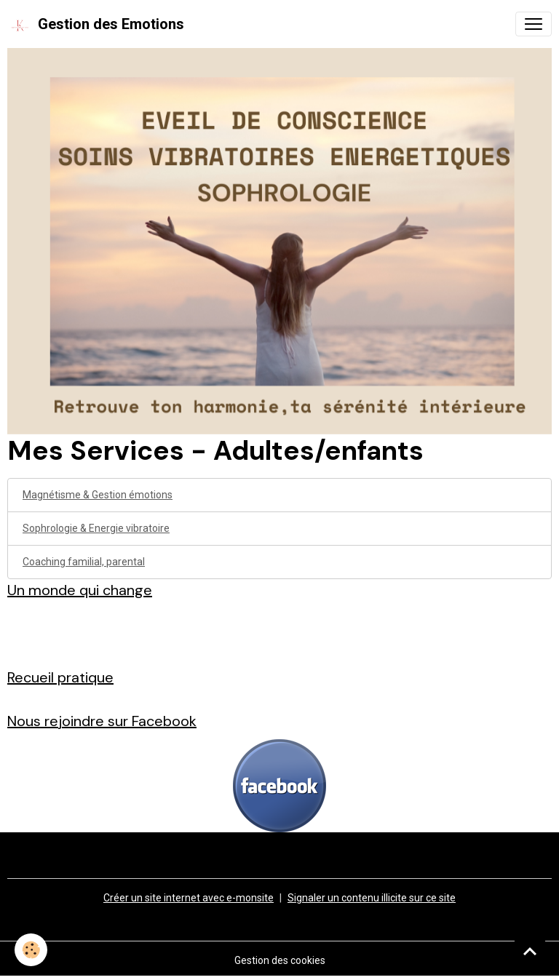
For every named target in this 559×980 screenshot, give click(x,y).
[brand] (96, 24)
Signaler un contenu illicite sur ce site (372, 898)
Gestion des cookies (280, 960)
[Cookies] (31, 950)
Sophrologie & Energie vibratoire (96, 528)
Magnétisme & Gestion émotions (98, 495)
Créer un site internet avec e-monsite (189, 898)
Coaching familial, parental (84, 562)
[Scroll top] (530, 951)
